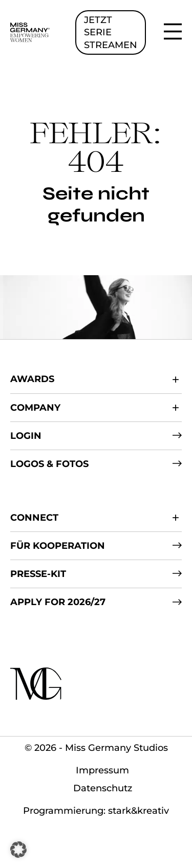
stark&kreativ (138, 811)
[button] (18, 850)
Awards (32, 379)
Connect (34, 518)
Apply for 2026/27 (58, 602)
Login (26, 436)
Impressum (102, 770)
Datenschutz (103, 788)
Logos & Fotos (49, 464)
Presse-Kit (38, 574)
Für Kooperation (58, 546)
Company (35, 408)
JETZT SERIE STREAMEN (111, 32)
